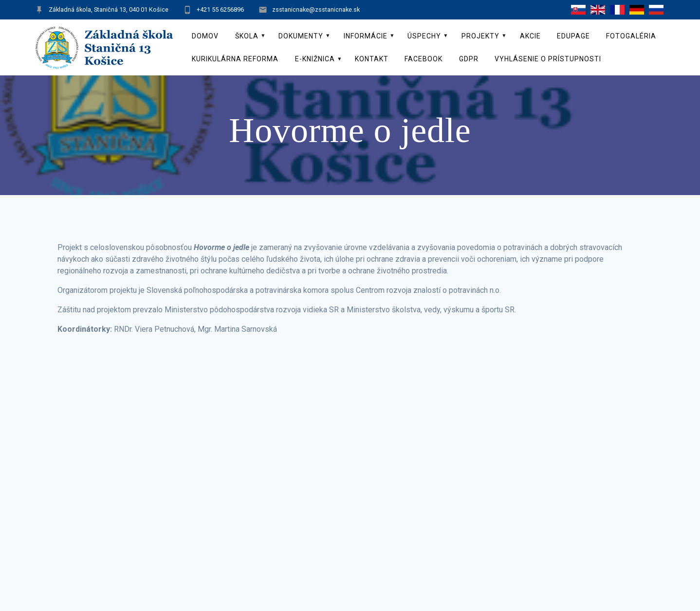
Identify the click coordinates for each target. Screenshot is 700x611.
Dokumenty (301, 36)
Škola (247, 36)
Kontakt (372, 59)
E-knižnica (315, 59)
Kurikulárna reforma (235, 59)
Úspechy (424, 36)
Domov (205, 36)
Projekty (480, 36)
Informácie (366, 36)
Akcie (530, 36)
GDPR (469, 59)
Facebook (424, 59)
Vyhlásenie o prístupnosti (548, 59)
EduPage (573, 36)
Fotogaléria (631, 36)
